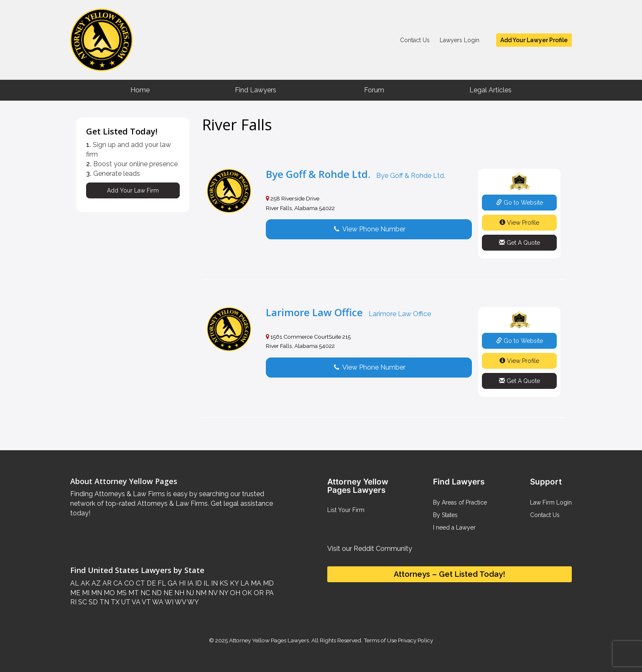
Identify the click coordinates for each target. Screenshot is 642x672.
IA (190, 583)
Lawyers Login (460, 40)
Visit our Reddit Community (370, 549)
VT (146, 602)
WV (180, 602)
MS (121, 593)
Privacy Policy (415, 640)
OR (258, 593)
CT (140, 583)
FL (161, 583)
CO (128, 583)
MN (96, 593)
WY (192, 602)
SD (92, 602)
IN (214, 583)
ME (75, 593)
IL (206, 583)
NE (167, 593)
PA (269, 593)
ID (198, 583)
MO (108, 593)
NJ (189, 593)
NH (178, 593)
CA (117, 583)
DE (150, 583)
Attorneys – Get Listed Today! (450, 574)
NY (223, 593)
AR (106, 583)
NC (144, 593)
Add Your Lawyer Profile (534, 40)
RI (73, 602)
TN (103, 602)
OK (246, 593)
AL (75, 583)
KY (233, 583)
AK (84, 583)
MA (255, 583)
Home (140, 90)
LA (244, 583)
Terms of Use (380, 640)
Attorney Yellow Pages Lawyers (269, 640)
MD (267, 583)
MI (85, 593)
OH (234, 593)
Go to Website (520, 203)
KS (223, 583)
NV (212, 593)
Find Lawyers (256, 90)
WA (157, 602)
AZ (95, 583)
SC (82, 602)
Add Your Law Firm (133, 190)
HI (181, 583)
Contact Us (415, 40)
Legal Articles (490, 90)
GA (172, 583)
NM (200, 593)
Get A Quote (520, 243)
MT (133, 593)
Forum (374, 90)
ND (156, 593)
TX (114, 602)
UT (125, 602)
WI (168, 602)
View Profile (519, 223)
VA (135, 602)
